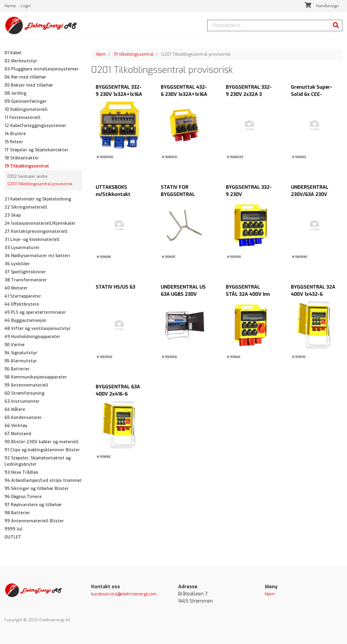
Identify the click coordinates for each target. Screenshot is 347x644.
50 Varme (15, 345)
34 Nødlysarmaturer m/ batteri (37, 256)
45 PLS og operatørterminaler (35, 312)
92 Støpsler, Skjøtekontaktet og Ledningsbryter (38, 461)
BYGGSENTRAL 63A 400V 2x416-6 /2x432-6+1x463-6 (118, 394)
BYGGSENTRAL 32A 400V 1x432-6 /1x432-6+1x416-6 (313, 294)
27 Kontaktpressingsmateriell (36, 231)
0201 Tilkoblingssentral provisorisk (40, 184)
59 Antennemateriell (26, 385)
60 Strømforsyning (24, 393)
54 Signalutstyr (21, 353)
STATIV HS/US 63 (115, 287)
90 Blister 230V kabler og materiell (42, 442)
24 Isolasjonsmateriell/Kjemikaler (40, 223)
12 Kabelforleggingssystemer (35, 126)
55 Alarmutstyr (21, 361)
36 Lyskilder (17, 264)
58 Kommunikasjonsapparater (36, 377)
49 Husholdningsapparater (32, 337)
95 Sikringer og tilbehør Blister (37, 489)
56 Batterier (17, 369)
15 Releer (14, 142)
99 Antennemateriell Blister (34, 521)
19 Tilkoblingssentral (27, 166)
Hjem (101, 54)
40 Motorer (16, 288)
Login (26, 6)
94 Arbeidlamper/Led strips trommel (43, 481)
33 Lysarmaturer (22, 248)
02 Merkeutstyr (21, 61)
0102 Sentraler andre (28, 176)
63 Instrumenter (22, 401)
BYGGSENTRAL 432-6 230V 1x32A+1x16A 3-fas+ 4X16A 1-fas (184, 95)
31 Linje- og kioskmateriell (32, 240)
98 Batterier (17, 513)
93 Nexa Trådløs (21, 472)
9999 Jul (13, 529)
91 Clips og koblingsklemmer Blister (42, 450)
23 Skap (13, 215)
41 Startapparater (23, 296)
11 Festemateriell (22, 118)
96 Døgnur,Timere (23, 497)
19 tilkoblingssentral (134, 54)
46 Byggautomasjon (25, 321)
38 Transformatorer (26, 280)
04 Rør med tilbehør (25, 77)
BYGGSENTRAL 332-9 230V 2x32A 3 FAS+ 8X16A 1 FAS (249, 95)
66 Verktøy (16, 426)
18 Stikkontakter (22, 158)
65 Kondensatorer (23, 418)
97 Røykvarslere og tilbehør (33, 505)
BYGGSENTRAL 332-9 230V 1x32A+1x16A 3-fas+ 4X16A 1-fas (119, 95)
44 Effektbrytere (22, 304)
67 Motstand (18, 434)
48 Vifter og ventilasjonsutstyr (37, 329)
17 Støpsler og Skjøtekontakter (36, 150)
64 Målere (15, 410)
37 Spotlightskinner (25, 272)
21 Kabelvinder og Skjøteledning (38, 199)
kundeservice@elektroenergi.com (124, 594)
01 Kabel (13, 53)
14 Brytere (15, 134)
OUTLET (13, 537)
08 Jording (15, 93)
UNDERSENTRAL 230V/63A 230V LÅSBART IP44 (310, 194)
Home (11, 6)
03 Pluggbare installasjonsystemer (42, 69)
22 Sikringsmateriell (26, 207)
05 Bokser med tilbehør (29, 85)
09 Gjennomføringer (26, 101)
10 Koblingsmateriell (26, 110)
